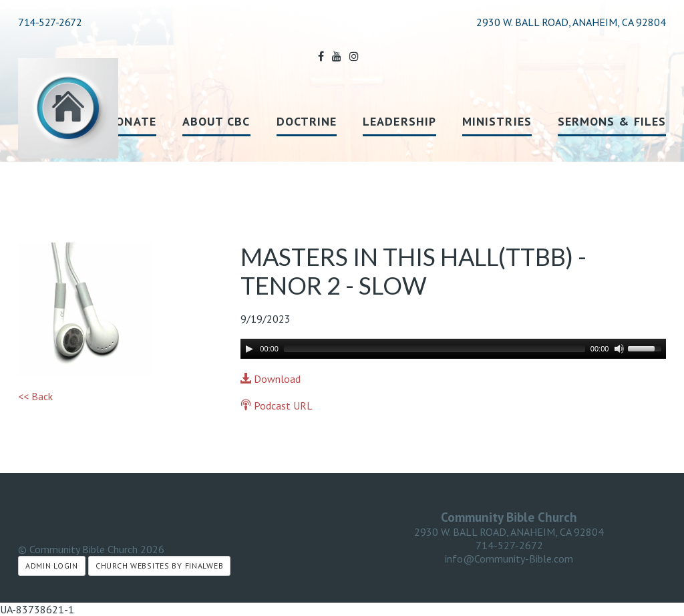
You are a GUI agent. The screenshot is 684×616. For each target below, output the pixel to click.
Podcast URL (277, 406)
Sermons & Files (612, 121)
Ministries (497, 121)
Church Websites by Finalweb (159, 566)
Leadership (399, 121)
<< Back (35, 396)
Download (271, 379)
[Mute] (619, 349)
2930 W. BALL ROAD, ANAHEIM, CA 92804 (509, 532)
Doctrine (307, 121)
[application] (453, 349)
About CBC (216, 121)
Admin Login (52, 566)
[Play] (249, 349)
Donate (131, 121)
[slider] (435, 349)
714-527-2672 (50, 22)
